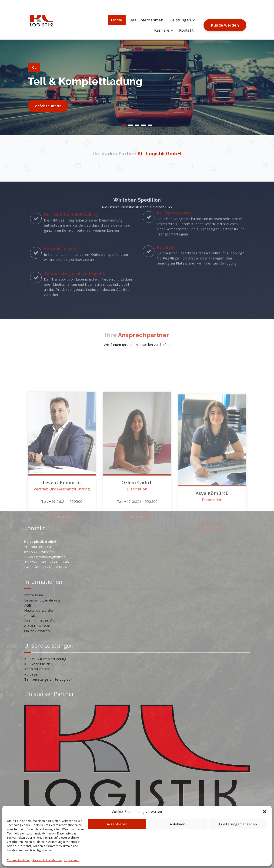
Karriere (162, 30)
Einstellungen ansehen (238, 824)
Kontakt (186, 30)
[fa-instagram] (29, 4)
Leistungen (181, 20)
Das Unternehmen (146, 20)
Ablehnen (178, 824)
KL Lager (32, 674)
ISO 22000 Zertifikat (41, 621)
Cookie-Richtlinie (18, 860)
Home (117, 20)
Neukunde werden (39, 610)
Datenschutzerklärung (47, 860)
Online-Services (37, 631)
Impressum (72, 860)
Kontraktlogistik (37, 669)
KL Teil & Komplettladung (45, 659)
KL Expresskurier (38, 664)
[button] (265, 812)
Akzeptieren (117, 824)
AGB (28, 605)
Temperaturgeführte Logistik (48, 679)
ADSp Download (37, 626)
